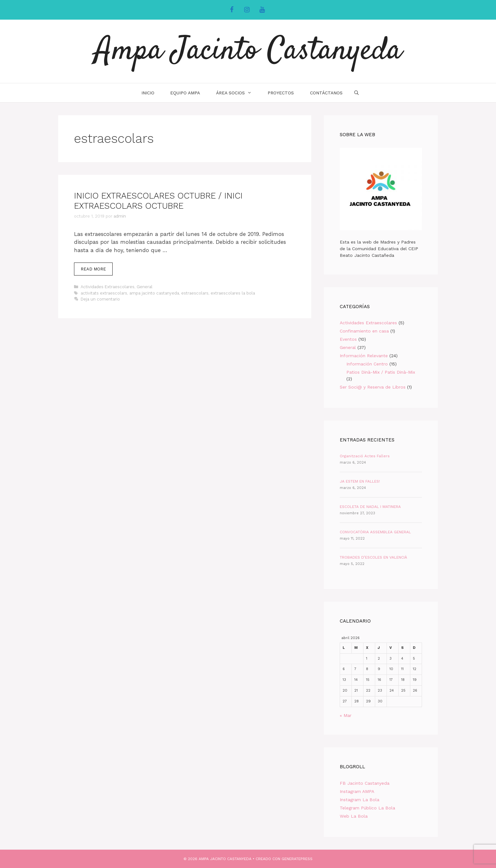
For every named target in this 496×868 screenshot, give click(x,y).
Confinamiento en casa (364, 331)
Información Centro (367, 364)
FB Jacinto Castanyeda (365, 783)
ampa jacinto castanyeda (154, 293)
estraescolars (195, 293)
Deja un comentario (100, 299)
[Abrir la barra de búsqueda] (356, 93)
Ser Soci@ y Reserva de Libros (373, 387)
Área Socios (238, 93)
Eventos (348, 339)
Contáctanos (326, 93)
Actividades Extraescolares (108, 287)
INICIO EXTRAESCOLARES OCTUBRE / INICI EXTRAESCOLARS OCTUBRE (158, 201)
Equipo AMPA (185, 93)
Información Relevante (364, 356)
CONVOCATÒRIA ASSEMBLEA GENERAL (375, 532)
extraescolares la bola (233, 293)
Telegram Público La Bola (367, 808)
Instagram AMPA (357, 791)
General (145, 287)
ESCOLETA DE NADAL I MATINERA (370, 507)
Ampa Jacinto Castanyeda (248, 51)
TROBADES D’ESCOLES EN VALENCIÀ (373, 557)
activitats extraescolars (104, 293)
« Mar (346, 715)
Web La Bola (354, 816)
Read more (97, 271)
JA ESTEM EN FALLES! (360, 481)
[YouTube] (262, 10)
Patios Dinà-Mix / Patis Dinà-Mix (381, 372)
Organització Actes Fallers (365, 456)
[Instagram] (247, 10)
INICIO (148, 93)
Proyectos (281, 93)
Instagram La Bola (360, 800)
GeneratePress (297, 859)
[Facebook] (232, 10)
